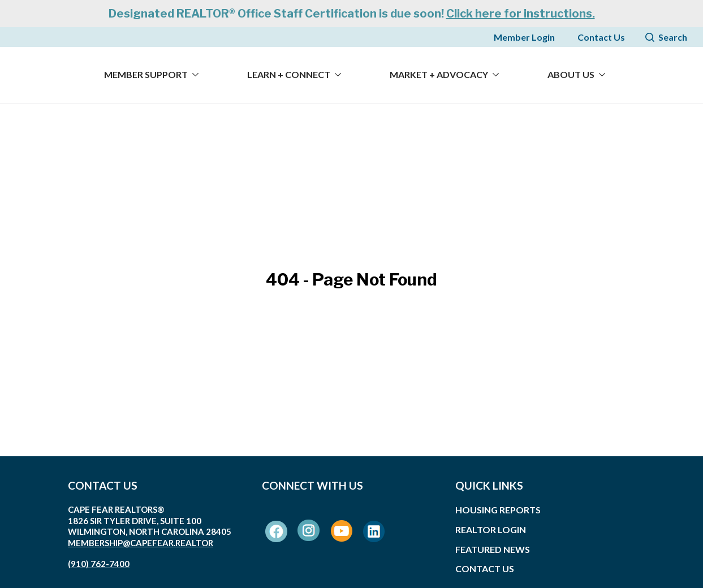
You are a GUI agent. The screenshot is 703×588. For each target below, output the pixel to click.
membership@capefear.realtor (141, 543)
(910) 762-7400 (99, 564)
